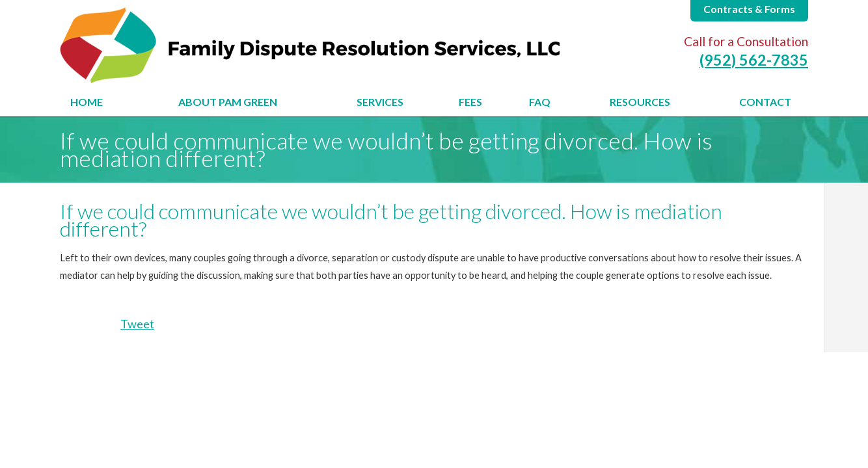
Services (380, 102)
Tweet (137, 324)
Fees (470, 102)
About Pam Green (228, 102)
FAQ (540, 102)
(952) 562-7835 (754, 60)
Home (87, 102)
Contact (765, 102)
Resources (640, 102)
